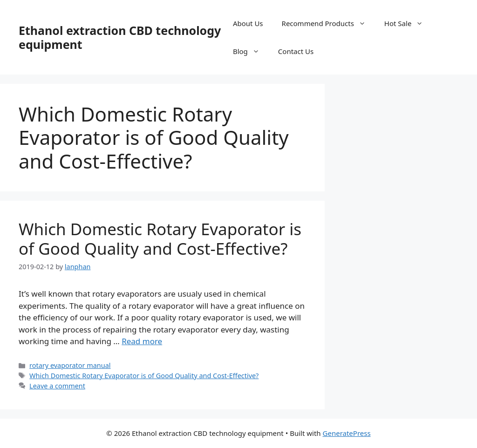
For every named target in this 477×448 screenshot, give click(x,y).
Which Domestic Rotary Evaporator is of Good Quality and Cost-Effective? (160, 239)
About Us (248, 23)
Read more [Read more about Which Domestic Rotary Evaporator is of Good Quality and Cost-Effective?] (142, 341)
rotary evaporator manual (70, 365)
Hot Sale (409, 23)
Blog (251, 51)
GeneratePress (347, 433)
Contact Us (296, 51)
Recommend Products (328, 23)
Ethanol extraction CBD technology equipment (120, 37)
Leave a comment (57, 386)
